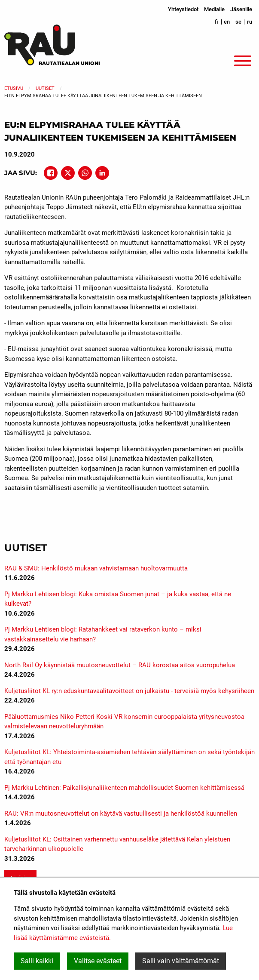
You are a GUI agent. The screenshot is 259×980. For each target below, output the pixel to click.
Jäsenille (241, 9)
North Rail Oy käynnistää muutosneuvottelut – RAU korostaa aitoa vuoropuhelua (120, 665)
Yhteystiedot (183, 9)
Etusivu (14, 88)
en (227, 22)
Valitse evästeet (98, 961)
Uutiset (45, 88)
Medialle (214, 9)
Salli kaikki (37, 961)
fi (216, 22)
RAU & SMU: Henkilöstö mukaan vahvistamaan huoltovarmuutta (96, 568)
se (238, 22)
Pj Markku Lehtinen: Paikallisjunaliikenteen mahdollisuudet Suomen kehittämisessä (124, 788)
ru (250, 22)
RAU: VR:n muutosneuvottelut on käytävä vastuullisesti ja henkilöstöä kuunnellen (121, 814)
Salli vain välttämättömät (181, 961)
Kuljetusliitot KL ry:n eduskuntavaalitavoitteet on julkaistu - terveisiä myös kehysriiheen (129, 691)
